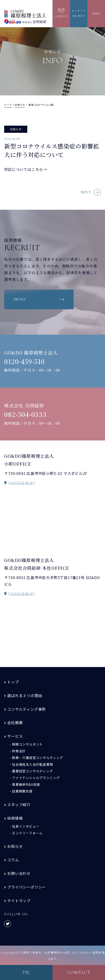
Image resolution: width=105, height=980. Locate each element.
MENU (96, 13)
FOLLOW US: (16, 919)
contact (79, 973)
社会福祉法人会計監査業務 (33, 764)
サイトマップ (19, 901)
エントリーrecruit (79, 13)
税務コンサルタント (27, 744)
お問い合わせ (19, 873)
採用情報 (15, 818)
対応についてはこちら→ (26, 169)
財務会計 (19, 751)
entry (20, 299)
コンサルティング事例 (26, 709)
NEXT (91, 192)
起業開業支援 (22, 791)
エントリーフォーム (27, 833)
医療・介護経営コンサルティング (38, 758)
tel (26, 973)
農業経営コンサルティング (32, 771)
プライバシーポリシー (27, 887)
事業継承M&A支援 (26, 784)
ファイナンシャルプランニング (36, 778)
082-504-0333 (25, 414)
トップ (13, 682)
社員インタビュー (26, 826)
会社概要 (15, 722)
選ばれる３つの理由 (25, 695)
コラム (13, 860)
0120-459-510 (24, 361)
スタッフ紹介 (19, 804)
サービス (15, 736)
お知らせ (15, 846)
